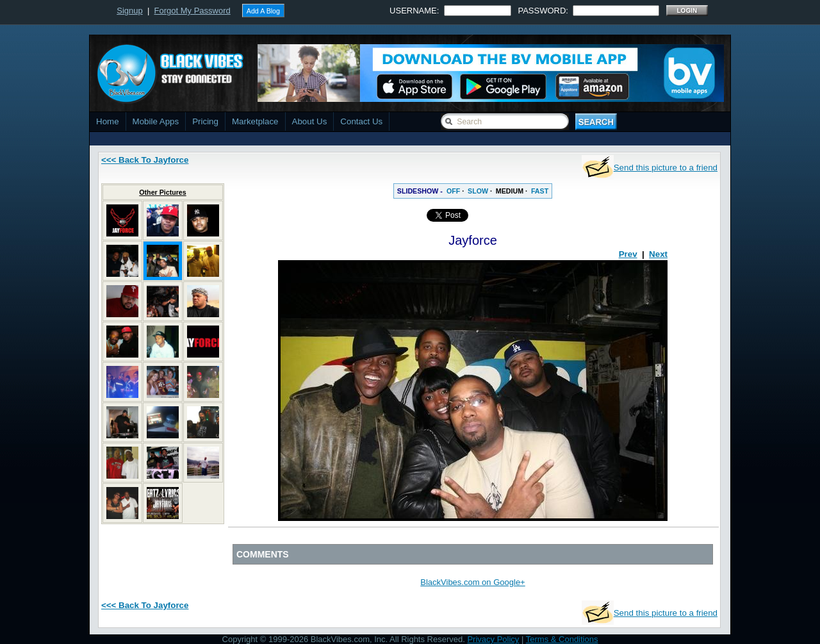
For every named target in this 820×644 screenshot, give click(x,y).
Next (658, 254)
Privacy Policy (493, 639)
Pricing (205, 121)
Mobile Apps (156, 121)
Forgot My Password (193, 11)
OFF (453, 191)
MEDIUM (510, 191)
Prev (628, 254)
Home (108, 121)
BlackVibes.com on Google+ (472, 582)
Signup (129, 11)
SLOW (478, 191)
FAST (540, 191)
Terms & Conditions (562, 639)
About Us (310, 121)
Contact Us (361, 121)
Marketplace (255, 121)
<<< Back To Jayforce (145, 160)
